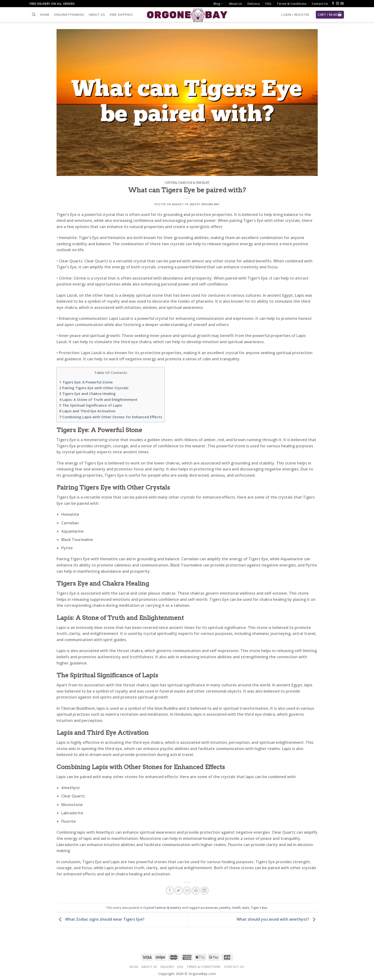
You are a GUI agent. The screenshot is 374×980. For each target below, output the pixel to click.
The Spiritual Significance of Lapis (91, 405)
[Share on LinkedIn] (205, 891)
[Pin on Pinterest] (196, 891)
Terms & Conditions (292, 4)
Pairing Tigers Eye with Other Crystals (94, 388)
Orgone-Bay (210, 204)
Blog (218, 4)
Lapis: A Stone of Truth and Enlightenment (98, 399)
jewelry (225, 908)
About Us (235, 4)
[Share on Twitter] (179, 891)
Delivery (254, 4)
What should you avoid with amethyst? (277, 919)
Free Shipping (121, 15)
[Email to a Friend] (187, 891)
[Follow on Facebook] (333, 4)
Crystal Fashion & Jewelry (187, 183)
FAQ (268, 4)
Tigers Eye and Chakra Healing (87, 393)
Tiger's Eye (259, 908)
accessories (209, 908)
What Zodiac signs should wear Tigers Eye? (101, 919)
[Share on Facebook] (170, 891)
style (246, 908)
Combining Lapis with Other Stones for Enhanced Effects (111, 417)
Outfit (236, 908)
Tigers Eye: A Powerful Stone (86, 382)
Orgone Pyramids (69, 15)
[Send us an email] (342, 4)
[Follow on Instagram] (338, 4)
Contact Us (320, 4)
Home (45, 15)
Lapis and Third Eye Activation (87, 411)
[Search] (34, 15)
